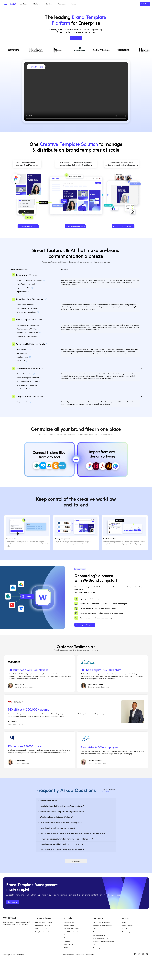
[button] (76, 801)
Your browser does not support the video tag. (76, 91)
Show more (76, 861)
